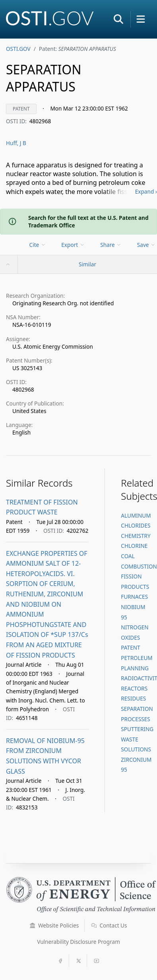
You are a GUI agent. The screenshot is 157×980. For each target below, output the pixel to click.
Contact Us (109, 925)
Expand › (146, 191)
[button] (118, 19)
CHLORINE (134, 546)
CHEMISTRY (136, 536)
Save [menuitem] (146, 245)
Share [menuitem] (111, 245)
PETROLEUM (137, 658)
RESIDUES (133, 698)
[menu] (38, 245)
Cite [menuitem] (38, 245)
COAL (128, 556)
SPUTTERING (137, 729)
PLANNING (135, 668)
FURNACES (134, 597)
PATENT (130, 647)
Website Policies (54, 925)
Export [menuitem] (73, 245)
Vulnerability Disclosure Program (78, 942)
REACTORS (134, 688)
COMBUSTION (139, 566)
